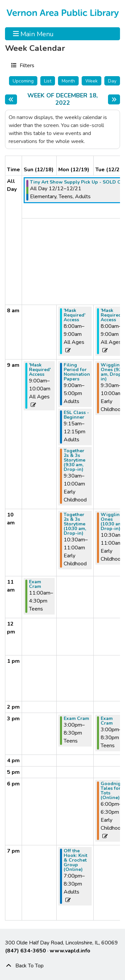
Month (68, 81)
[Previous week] (11, 99)
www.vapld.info (70, 951)
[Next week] (114, 99)
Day (112, 81)
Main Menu (33, 34)
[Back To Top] (62, 966)
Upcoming (23, 81)
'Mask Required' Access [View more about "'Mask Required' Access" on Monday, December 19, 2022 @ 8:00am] (74, 315)
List (48, 81)
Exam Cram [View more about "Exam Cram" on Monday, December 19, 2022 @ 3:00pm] (76, 719)
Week (91, 81)
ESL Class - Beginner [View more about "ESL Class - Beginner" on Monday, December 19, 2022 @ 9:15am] (76, 415)
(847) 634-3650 (25, 951)
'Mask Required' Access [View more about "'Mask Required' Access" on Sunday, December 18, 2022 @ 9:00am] (40, 370)
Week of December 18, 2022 (66, 99)
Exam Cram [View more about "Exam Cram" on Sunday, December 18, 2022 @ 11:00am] (35, 584)
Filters (26, 65)
